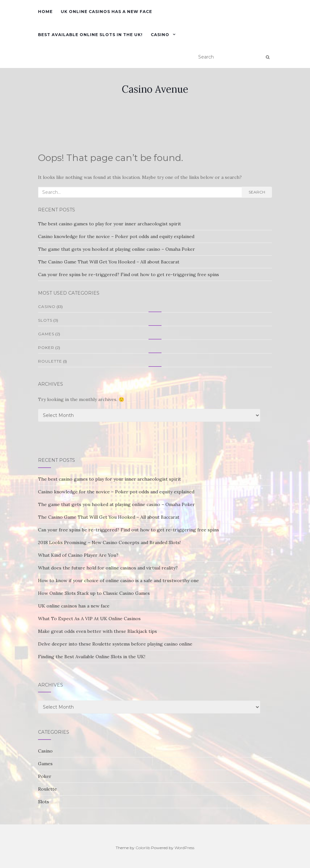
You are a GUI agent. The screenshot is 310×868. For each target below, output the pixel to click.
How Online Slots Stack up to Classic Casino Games (94, 593)
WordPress (184, 848)
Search (257, 192)
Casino (160, 35)
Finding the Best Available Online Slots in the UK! (92, 657)
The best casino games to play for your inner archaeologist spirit (110, 224)
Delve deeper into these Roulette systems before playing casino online (115, 644)
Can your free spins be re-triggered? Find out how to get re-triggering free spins (129, 274)
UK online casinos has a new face (106, 12)
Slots (45, 320)
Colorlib (143, 848)
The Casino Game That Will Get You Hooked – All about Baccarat (109, 262)
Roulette (50, 361)
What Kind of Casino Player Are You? (78, 555)
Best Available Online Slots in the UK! (90, 35)
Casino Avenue (155, 89)
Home (45, 12)
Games (46, 334)
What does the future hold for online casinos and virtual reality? (108, 568)
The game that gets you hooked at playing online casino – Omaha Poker (116, 249)
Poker (46, 347)
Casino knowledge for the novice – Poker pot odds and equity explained (116, 236)
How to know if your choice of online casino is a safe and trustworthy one (118, 581)
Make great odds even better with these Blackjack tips (97, 631)
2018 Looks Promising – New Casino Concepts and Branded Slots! (109, 542)
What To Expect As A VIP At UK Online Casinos (89, 619)
